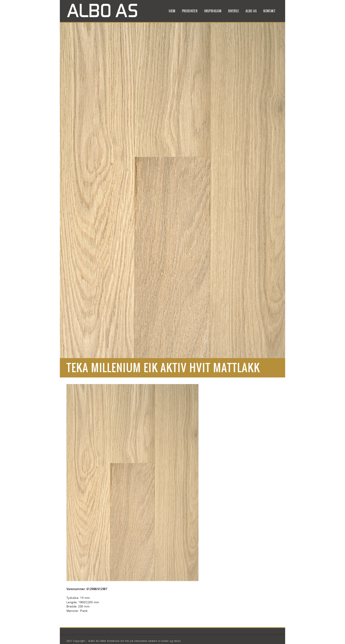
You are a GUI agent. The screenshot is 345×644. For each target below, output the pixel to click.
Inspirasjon (213, 11)
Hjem (172, 11)
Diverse (234, 11)
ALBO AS (251, 11)
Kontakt (269, 11)
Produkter (190, 11)
